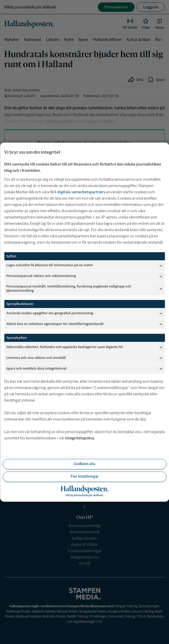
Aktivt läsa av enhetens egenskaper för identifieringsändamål (85, 324)
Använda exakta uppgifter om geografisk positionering (85, 313)
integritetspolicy (80, 438)
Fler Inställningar (85, 476)
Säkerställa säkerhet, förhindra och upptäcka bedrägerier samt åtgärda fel (85, 347)
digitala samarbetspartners (81, 192)
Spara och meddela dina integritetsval (85, 369)
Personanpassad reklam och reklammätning (85, 276)
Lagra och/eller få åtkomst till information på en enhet (85, 265)
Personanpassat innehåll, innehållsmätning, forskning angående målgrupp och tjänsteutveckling (85, 288)
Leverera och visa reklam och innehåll (85, 358)
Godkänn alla (84, 464)
